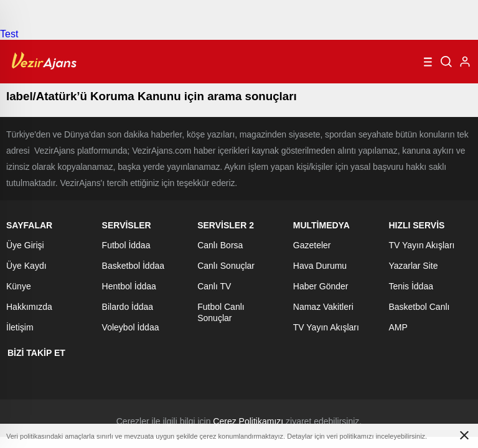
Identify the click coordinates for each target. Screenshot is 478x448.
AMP (398, 327)
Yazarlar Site (413, 266)
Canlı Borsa (220, 245)
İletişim (20, 327)
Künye (19, 286)
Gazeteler (312, 245)
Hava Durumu (320, 266)
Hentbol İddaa (129, 286)
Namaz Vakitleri (323, 307)
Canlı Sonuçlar (226, 266)
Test (9, 34)
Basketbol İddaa (133, 266)
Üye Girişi (25, 245)
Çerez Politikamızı (248, 421)
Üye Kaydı (26, 266)
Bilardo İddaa (128, 307)
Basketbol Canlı (419, 307)
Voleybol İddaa (131, 327)
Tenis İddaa (411, 286)
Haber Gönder (321, 286)
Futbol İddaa (126, 245)
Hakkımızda (29, 307)
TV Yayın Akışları (326, 327)
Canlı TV (214, 286)
